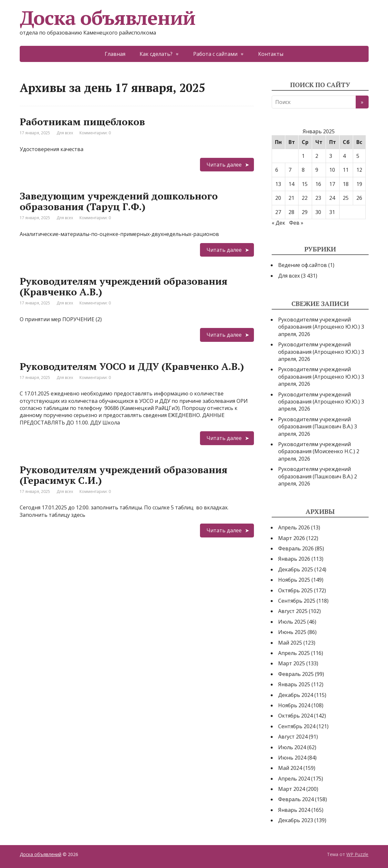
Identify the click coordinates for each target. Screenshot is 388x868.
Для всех (65, 133)
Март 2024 (292, 789)
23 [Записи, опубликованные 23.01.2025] (318, 198)
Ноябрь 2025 (294, 580)
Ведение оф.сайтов (303, 265)
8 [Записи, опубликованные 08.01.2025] (303, 170)
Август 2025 (293, 611)
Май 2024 (290, 768)
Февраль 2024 (296, 799)
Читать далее (224, 165)
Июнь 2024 (292, 758)
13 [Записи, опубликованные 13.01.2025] (278, 184)
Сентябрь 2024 (297, 726)
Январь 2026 (294, 559)
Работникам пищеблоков (82, 122)
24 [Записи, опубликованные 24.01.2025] (332, 198)
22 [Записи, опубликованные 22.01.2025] (305, 198)
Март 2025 (292, 663)
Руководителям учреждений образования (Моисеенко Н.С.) (317, 448)
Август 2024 (293, 737)
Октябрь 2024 (295, 716)
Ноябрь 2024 (294, 705)
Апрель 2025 (294, 653)
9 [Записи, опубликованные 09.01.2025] (317, 170)
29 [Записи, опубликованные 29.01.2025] (305, 212)
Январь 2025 (294, 684)
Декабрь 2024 (296, 695)
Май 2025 (290, 643)
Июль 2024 (292, 747)
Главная (115, 54)
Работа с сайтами (215, 54)
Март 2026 (292, 538)
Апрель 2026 (294, 527)
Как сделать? (156, 54)
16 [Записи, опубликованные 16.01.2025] (318, 184)
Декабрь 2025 (296, 569)
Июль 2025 (292, 622)
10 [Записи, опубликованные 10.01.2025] (332, 170)
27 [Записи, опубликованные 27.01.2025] (278, 212)
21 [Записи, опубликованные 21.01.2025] (291, 198)
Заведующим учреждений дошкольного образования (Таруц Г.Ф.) (119, 201)
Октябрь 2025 (295, 590)
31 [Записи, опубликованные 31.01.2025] (332, 212)
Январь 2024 (294, 810)
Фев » (296, 223)
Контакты (271, 54)
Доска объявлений (108, 18)
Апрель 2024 (294, 779)
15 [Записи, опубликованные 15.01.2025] (305, 184)
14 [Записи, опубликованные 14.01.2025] (291, 184)
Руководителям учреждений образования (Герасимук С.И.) (124, 475)
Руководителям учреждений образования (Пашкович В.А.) (315, 423)
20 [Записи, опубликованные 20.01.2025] (278, 198)
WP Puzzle (357, 854)
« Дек (278, 223)
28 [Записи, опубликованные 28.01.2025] (291, 212)
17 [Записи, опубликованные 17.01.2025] (332, 184)
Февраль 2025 (296, 674)
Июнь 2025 (292, 632)
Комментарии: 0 (95, 133)
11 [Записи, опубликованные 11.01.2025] (346, 170)
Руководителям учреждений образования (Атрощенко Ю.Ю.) (319, 323)
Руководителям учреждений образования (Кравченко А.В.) (124, 286)
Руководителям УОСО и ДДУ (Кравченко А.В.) (132, 366)
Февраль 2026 (296, 548)
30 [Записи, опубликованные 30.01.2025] (318, 212)
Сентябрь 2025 (297, 601)
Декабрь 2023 (296, 820)
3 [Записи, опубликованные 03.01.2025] (331, 156)
